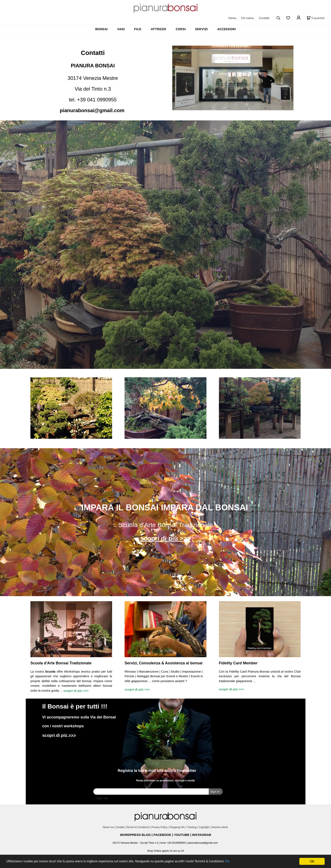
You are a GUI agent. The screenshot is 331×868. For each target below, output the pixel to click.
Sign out (102, 798)
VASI (121, 29)
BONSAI (101, 29)
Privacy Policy (159, 827)
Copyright (204, 827)
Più (239, 862)
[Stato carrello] (316, 18)
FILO (138, 29)
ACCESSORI (227, 29)
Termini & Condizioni (138, 827)
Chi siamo (248, 18)
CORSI (181, 29)
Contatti (264, 18)
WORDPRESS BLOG (135, 834)
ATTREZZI (158, 29)
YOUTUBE (182, 834)
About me (108, 827)
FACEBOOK (162, 834)
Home (232, 18)
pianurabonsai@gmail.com (92, 110)
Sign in (214, 792)
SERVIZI (201, 29)
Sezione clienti (220, 827)
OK (312, 861)
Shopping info (177, 827)
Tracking (192, 827)
